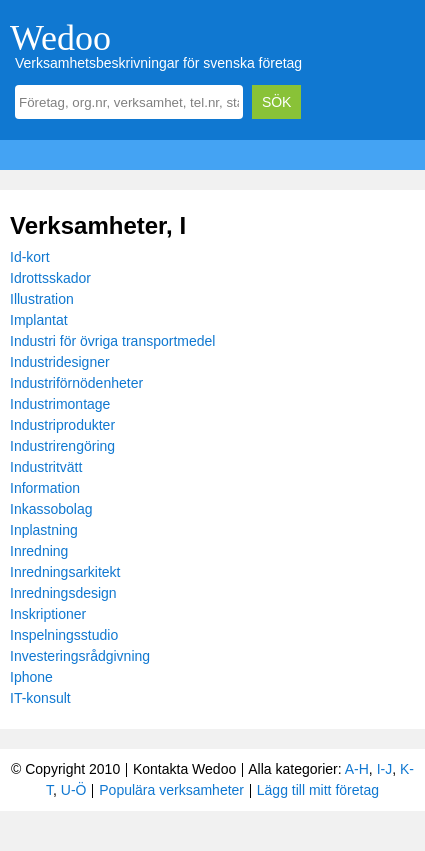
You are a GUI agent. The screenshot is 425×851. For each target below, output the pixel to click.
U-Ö (74, 790)
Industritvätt (46, 467)
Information (45, 488)
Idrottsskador (50, 278)
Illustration (42, 299)
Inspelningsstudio (64, 635)
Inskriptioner (48, 614)
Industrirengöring (62, 446)
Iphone (31, 677)
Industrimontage (60, 404)
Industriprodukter (62, 425)
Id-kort (30, 257)
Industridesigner (60, 362)
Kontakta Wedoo (184, 769)
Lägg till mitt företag (318, 790)
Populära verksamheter (171, 790)
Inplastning (44, 530)
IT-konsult (40, 698)
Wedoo (60, 38)
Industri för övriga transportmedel (112, 341)
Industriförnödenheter (76, 383)
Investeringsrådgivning (80, 656)
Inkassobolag (51, 509)
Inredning (39, 551)
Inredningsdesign (63, 593)
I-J (385, 769)
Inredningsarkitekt (65, 572)
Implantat (39, 320)
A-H (357, 769)
